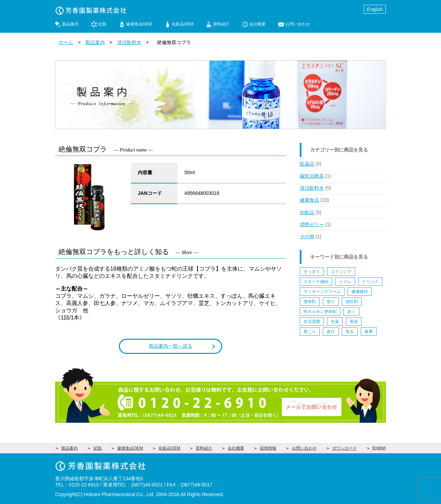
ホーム (66, 42)
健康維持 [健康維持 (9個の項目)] (360, 292)
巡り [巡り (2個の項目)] (331, 302)
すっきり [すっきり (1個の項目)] (312, 272)
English (375, 9)
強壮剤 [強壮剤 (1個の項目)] (352, 302)
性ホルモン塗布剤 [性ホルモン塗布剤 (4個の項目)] (320, 312)
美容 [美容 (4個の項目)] (354, 322)
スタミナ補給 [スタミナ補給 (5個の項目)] (316, 282)
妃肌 (102, 24)
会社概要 (257, 24)
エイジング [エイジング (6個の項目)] (341, 272)
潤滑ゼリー (312, 224)
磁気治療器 (312, 176)
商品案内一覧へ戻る (171, 346)
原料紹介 (221, 24)
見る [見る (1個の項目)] (350, 332)
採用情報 (268, 448)
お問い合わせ (298, 24)
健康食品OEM (139, 24)
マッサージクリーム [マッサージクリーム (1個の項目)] (322, 292)
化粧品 (307, 212)
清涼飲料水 (129, 42)
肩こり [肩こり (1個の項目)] (310, 332)
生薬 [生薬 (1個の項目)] (335, 322)
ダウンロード (345, 448)
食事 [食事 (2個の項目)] (369, 332)
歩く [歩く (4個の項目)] (351, 312)
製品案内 (70, 24)
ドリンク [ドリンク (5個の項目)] (370, 282)
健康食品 (309, 200)
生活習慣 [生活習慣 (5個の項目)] (312, 322)
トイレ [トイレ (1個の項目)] (345, 282)
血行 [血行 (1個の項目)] (331, 332)
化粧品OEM (182, 24)
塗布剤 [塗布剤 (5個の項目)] (310, 302)
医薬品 (307, 164)
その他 (307, 237)
